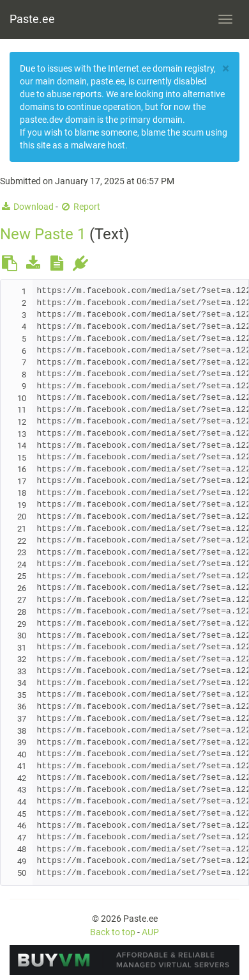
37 (22, 719)
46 (22, 826)
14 (22, 446)
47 (22, 838)
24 (22, 565)
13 (22, 434)
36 (22, 707)
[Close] (226, 69)
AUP (150, 932)
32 (22, 659)
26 (22, 588)
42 (22, 778)
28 (22, 612)
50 (22, 873)
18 (22, 493)
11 (22, 410)
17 (22, 481)
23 (22, 552)
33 (22, 671)
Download (27, 207)
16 (22, 469)
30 (22, 636)
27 (22, 600)
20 (22, 517)
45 (22, 814)
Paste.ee (32, 19)
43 (22, 790)
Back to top (113, 932)
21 (22, 529)
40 (22, 755)
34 (22, 683)
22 (22, 541)
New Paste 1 (43, 234)
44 (22, 802)
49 (22, 861)
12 (22, 422)
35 (22, 695)
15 (22, 458)
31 (22, 648)
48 (22, 849)
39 (22, 742)
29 (22, 624)
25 (22, 576)
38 (22, 731)
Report (80, 207)
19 (22, 505)
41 (22, 766)
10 (22, 398)
